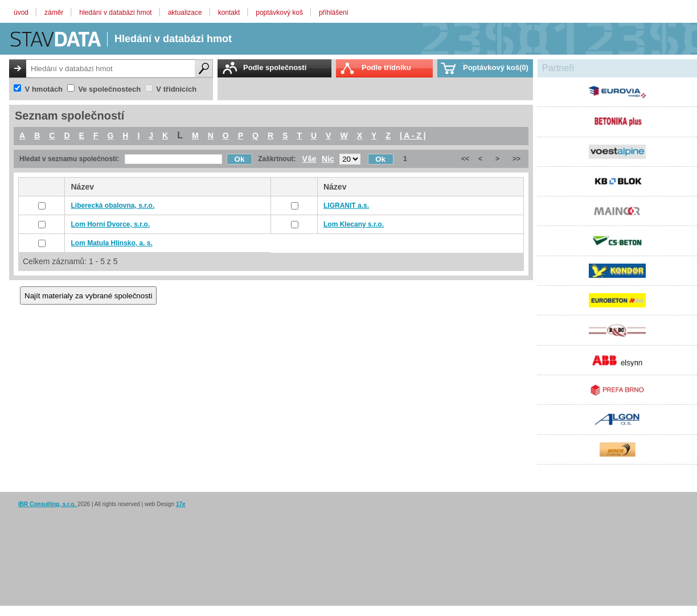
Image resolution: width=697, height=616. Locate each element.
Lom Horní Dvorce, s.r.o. (110, 224)
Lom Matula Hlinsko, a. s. (111, 243)
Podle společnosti (275, 67)
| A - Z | (413, 135)
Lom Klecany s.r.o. (354, 224)
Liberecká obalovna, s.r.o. (112, 206)
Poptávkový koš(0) (496, 67)
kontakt (230, 13)
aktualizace (186, 13)
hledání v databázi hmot (116, 13)
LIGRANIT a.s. (346, 206)
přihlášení (334, 13)
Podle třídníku (386, 67)
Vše (309, 159)
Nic (328, 159)
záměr (55, 13)
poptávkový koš (280, 13)
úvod (22, 13)
